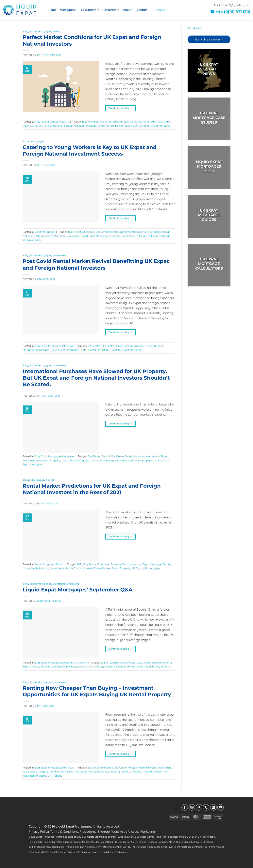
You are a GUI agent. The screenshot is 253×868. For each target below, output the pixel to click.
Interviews (59, 255)
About (128, 10)
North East (121, 460)
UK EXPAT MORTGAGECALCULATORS (209, 264)
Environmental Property (132, 232)
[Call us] (206, 807)
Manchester (106, 460)
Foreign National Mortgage (80, 126)
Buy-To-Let (89, 122)
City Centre (164, 122)
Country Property (162, 662)
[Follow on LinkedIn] (213, 807)
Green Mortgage (56, 236)
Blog (25, 31)
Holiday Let (47, 666)
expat (138, 564)
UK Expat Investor (152, 771)
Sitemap (104, 831)
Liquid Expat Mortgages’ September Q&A (78, 590)
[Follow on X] (199, 807)
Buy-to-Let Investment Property (114, 122)
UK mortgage (152, 568)
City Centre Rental (106, 232)
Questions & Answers (66, 584)
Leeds (34, 568)
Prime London (137, 666)
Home (52, 10)
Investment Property (48, 460)
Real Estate (153, 666)
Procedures (88, 831)
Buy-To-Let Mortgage (100, 768)
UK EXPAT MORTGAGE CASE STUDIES (209, 118)
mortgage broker (98, 771)
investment (73, 236)
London (94, 460)
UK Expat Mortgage (159, 126)
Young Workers (32, 240)
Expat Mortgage (152, 564)
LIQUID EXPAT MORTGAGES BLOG (209, 167)
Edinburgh (128, 564)
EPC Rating (154, 232)
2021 (80, 564)
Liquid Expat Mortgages (95, 236)
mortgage (81, 771)
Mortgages (69, 10)
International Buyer (157, 456)
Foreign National (53, 126)
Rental (83, 350)
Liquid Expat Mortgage (75, 460)
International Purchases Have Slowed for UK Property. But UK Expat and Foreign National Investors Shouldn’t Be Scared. (96, 378)
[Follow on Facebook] (185, 807)
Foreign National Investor (143, 768)
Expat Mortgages (40, 31)
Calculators (90, 10)
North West (134, 460)
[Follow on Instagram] (192, 807)
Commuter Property (109, 564)
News (56, 31)
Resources (111, 10)
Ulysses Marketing (142, 831)
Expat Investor (31, 666)
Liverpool (45, 568)
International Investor (91, 666)
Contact (142, 10)
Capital (106, 456)
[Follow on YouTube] (220, 807)
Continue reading (121, 108)
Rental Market (106, 126)
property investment (122, 236)
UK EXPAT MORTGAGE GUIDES (209, 215)
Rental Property (125, 126)
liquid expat (42, 350)
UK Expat (140, 126)
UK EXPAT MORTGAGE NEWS (209, 69)
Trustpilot (160, 10)
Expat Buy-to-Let (33, 126)
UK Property (55, 776)
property (147, 460)
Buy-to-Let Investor (145, 122)
